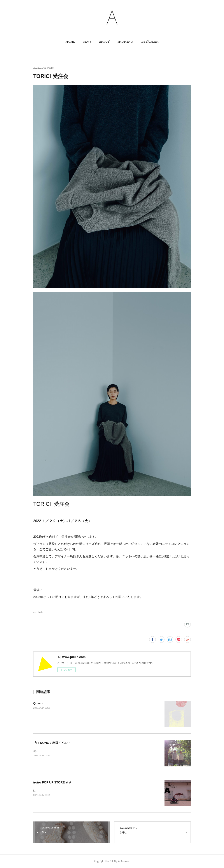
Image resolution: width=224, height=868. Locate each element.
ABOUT (104, 42)
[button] (70, 42)
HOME (70, 42)
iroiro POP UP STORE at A (52, 782)
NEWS (87, 42)
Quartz (38, 703)
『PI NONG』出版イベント (52, 743)
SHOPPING (125, 42)
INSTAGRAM (150, 42)
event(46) (38, 612)
